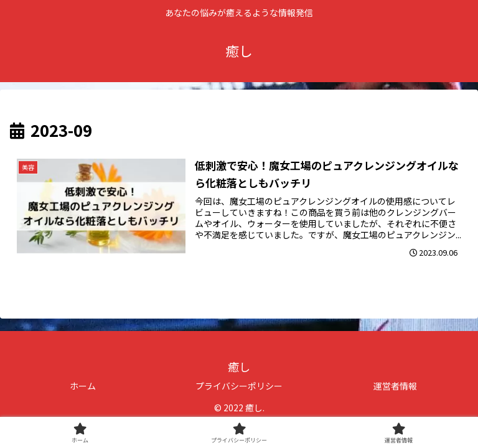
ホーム (83, 386)
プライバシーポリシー (239, 386)
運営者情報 (395, 386)
